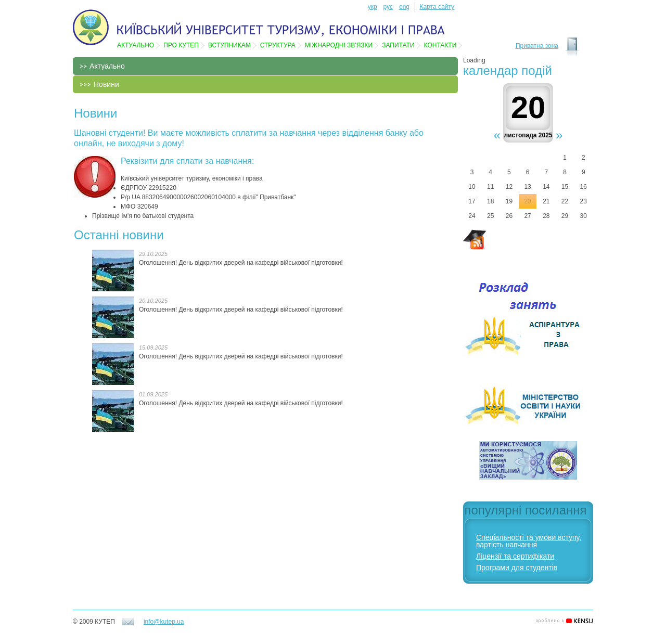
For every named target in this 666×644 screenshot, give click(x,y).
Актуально (136, 45)
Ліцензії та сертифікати (515, 556)
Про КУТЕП (181, 45)
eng (404, 7)
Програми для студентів (517, 568)
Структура (278, 45)
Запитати (398, 45)
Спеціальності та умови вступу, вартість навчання (529, 541)
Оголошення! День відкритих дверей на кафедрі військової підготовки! (241, 263)
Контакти (440, 45)
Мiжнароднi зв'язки (339, 45)
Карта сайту (437, 7)
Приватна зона (537, 46)
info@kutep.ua (164, 622)
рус (388, 7)
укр (373, 7)
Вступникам (229, 45)
